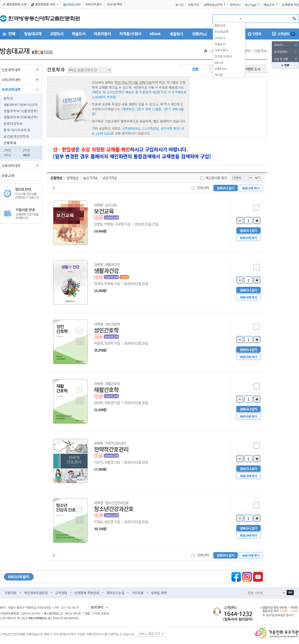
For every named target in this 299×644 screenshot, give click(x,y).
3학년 (7, 155)
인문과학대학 (11, 70)
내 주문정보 (281, 52)
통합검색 (220, 25)
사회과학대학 (11, 80)
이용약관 (11, 593)
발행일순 (73, 178)
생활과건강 (106, 270)
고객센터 (61, 593)
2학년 (26, 150)
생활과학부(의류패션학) (21, 117)
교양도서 (220, 38)
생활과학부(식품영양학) (21, 111)
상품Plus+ (221, 69)
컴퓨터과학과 (13, 124)
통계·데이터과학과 (17, 130)
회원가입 (193, 5)
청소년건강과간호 (114, 509)
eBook (219, 62)
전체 (195, 69)
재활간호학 (106, 390)
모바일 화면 (159, 593)
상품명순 (56, 178)
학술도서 (220, 44)
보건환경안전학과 (16, 136)
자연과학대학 (11, 89)
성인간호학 (106, 330)
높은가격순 (90, 178)
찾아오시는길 (115, 593)
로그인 (180, 5)
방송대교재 (221, 31)
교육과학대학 (11, 166)
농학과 (8, 98)
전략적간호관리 (111, 449)
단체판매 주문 (290, 5)
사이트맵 (138, 593)
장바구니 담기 (225, 188)
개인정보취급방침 (36, 593)
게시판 (219, 75)
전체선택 (203, 188)
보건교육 (104, 211)
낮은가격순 (110, 178)
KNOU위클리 (94, 4)
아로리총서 (221, 50)
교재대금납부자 (213, 5)
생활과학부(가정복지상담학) (21, 105)
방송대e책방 (115, 4)
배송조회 (269, 5)
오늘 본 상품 (285, 59)
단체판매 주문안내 (87, 593)
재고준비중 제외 (216, 178)
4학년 (26, 155)
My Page (251, 5)
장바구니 (235, 5)
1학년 (7, 150)
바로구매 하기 (251, 188)
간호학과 (10, 143)
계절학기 (176, 34)
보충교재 (8, 175)
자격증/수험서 (223, 56)
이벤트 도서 (252, 69)
